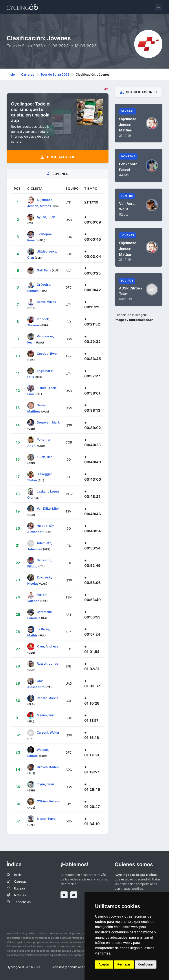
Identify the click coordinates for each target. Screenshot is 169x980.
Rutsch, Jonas (47, 663)
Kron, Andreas (48, 646)
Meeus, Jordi (47, 715)
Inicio (11, 74)
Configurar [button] (146, 964)
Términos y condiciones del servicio (77, 967)
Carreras (28, 74)
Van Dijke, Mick (48, 508)
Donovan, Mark (48, 422)
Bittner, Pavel (47, 818)
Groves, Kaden (48, 767)
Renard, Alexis (48, 698)
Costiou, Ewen (48, 353)
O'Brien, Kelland (49, 801)
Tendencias (22, 902)
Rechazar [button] (124, 964)
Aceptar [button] (104, 964)
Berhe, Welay (46, 302)
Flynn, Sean (45, 784)
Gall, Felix (44, 270)
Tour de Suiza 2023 (55, 74)
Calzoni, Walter (48, 732)
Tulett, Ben (45, 457)
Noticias (20, 895)
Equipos (20, 888)
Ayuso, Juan (46, 217)
